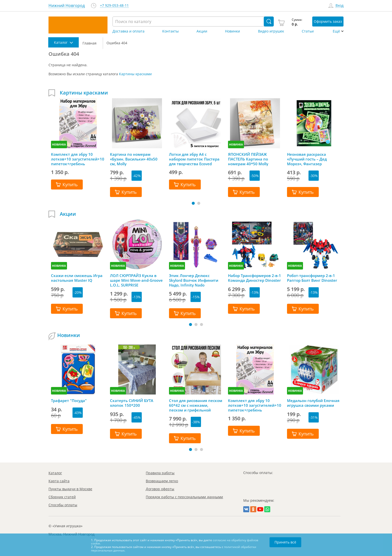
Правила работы (160, 473)
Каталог (55, 473)
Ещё (336, 31)
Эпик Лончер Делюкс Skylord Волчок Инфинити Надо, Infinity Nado (194, 280)
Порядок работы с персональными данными (184, 497)
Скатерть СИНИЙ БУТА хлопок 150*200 (132, 403)
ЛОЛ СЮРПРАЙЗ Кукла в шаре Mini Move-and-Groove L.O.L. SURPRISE (136, 280)
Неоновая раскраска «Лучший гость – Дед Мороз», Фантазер (307, 159)
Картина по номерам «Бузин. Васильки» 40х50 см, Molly (134, 159)
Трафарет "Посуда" (69, 401)
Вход (339, 6)
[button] (193, 203)
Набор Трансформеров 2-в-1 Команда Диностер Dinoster (254, 278)
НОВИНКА (59, 144)
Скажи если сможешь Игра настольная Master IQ (77, 278)
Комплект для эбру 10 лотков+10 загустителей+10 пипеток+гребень (78, 159)
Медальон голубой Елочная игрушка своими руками (313, 403)
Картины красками (135, 74)
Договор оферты (160, 489)
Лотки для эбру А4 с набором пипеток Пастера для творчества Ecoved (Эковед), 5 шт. (194, 159)
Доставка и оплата (128, 31)
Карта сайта (59, 481)
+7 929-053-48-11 (114, 6)
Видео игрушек (271, 31)
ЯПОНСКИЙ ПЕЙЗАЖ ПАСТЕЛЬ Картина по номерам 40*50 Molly (248, 159)
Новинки (232, 31)
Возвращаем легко (162, 481)
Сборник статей (62, 497)
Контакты (170, 31)
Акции (202, 31)
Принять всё (285, 542)
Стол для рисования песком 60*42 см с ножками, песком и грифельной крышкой (196, 405)
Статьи (308, 31)
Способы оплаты (63, 505)
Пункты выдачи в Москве (70, 489)
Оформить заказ (328, 21)
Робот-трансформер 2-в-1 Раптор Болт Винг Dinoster (312, 278)
